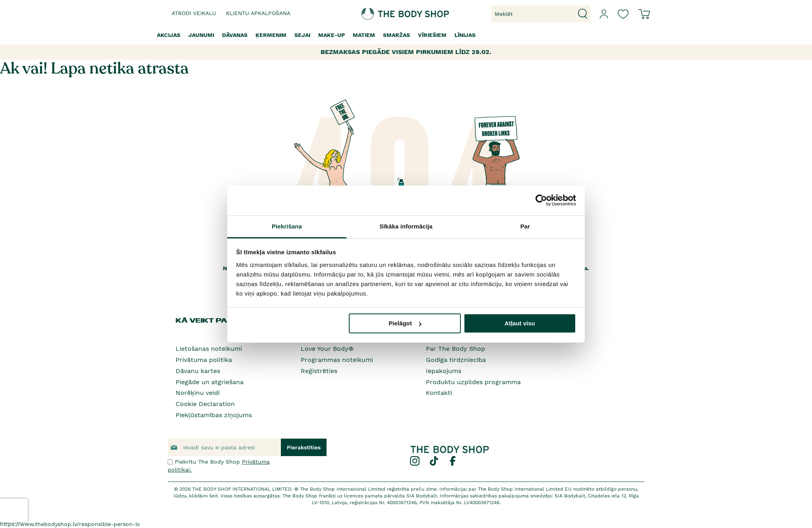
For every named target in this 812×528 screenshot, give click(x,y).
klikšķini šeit (203, 496)
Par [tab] (525, 226)
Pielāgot (405, 323)
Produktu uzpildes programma (473, 382)
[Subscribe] (304, 447)
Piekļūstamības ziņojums (214, 415)
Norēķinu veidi (198, 393)
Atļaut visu (520, 323)
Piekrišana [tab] (287, 226)
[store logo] (381, 14)
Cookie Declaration (205, 404)
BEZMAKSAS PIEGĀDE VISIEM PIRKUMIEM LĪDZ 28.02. (406, 52)
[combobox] (541, 14)
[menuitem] (169, 35)
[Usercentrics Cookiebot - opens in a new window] (541, 200)
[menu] (406, 35)
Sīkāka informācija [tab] (406, 226)
